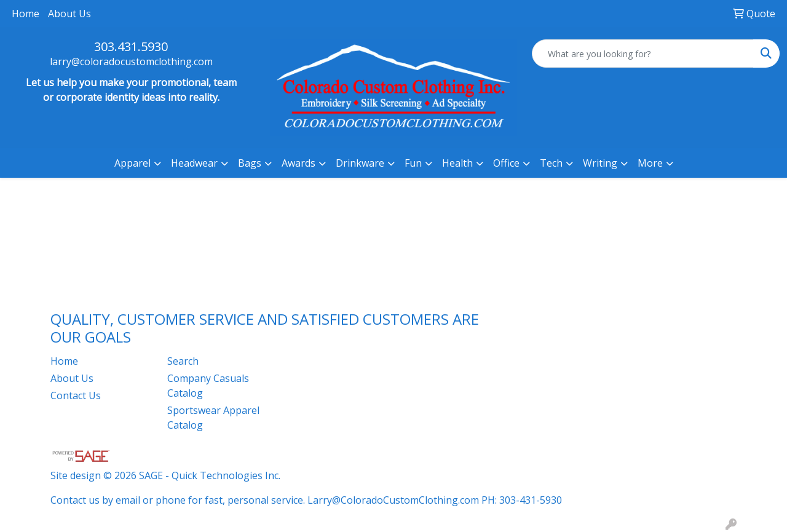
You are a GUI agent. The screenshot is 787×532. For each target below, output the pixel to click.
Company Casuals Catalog (208, 386)
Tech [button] (551, 163)
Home (26, 14)
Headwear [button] (194, 163)
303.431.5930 (131, 46)
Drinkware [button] (360, 163)
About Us (69, 14)
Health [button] (457, 163)
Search (183, 361)
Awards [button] (299, 163)
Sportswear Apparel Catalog (213, 418)
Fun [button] (413, 163)
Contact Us (76, 395)
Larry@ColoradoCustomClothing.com (393, 500)
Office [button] (506, 163)
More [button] (650, 163)
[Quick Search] (643, 54)
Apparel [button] (132, 163)
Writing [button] (600, 163)
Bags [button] (250, 163)
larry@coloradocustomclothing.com (131, 62)
